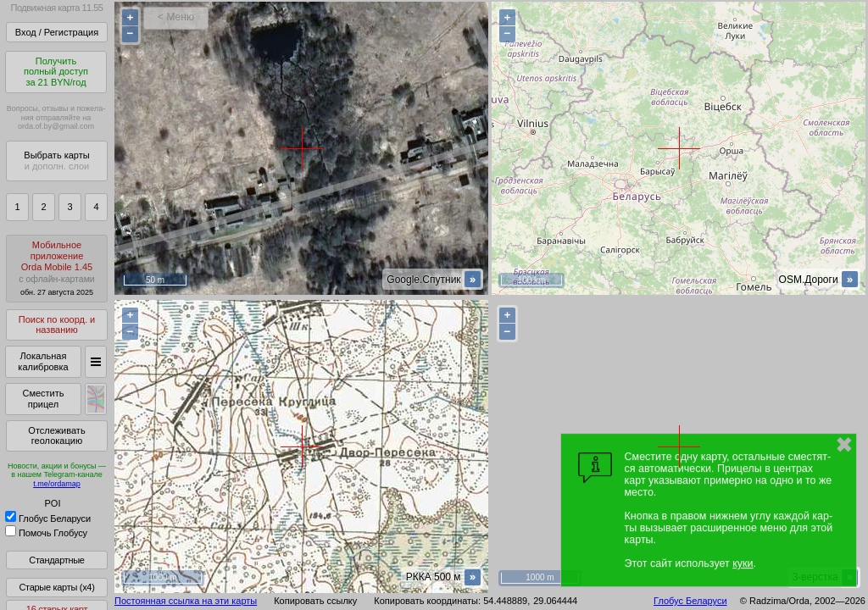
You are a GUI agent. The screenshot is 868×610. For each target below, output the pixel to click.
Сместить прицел (43, 399)
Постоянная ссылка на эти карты (186, 601)
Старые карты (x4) (56, 587)
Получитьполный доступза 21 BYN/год (56, 72)
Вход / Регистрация (57, 32)
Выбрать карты (56, 161)
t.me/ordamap (57, 484)
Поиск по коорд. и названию (57, 325)
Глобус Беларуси (48, 518)
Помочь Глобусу (46, 533)
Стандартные (56, 560)
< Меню (176, 17)
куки (743, 563)
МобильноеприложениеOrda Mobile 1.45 (57, 268)
